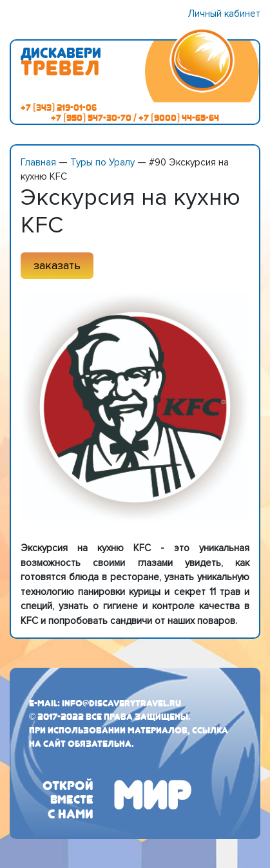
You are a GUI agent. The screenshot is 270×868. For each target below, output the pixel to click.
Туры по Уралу (102, 162)
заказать (57, 265)
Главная (38, 162)
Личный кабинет (224, 14)
